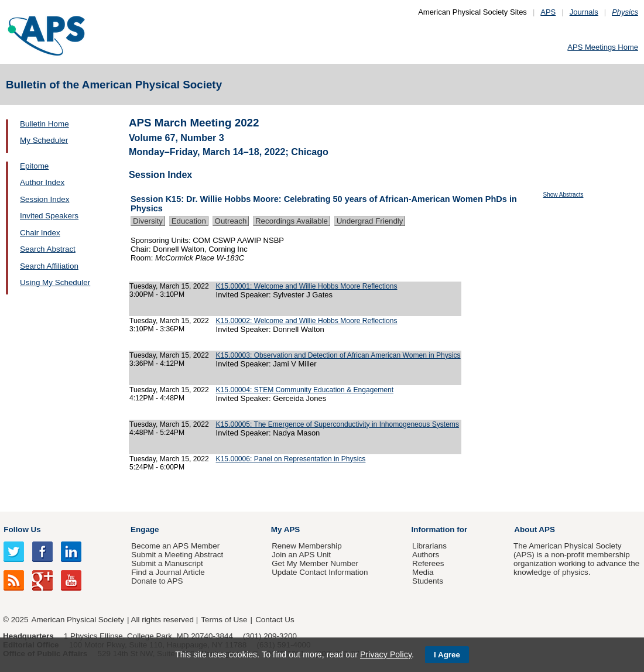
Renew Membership (307, 546)
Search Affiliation (49, 266)
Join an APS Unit (301, 555)
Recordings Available (292, 221)
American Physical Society (78, 620)
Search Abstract (48, 249)
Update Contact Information (320, 572)
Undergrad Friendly (370, 221)
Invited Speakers (49, 216)
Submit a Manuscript (167, 563)
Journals (584, 12)
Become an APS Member (175, 546)
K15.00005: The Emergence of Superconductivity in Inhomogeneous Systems (338, 424)
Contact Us (275, 620)
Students (428, 581)
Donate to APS (157, 581)
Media (423, 572)
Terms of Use (224, 620)
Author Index (42, 182)
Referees (428, 563)
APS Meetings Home (603, 47)
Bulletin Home (44, 124)
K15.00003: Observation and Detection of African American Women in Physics (338, 355)
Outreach (231, 221)
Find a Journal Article (168, 572)
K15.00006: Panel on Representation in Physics (291, 459)
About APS (535, 529)
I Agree (447, 655)
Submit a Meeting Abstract (177, 555)
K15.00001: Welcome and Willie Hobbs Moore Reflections (307, 286)
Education (189, 221)
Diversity (148, 221)
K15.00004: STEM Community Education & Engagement (305, 390)
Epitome (34, 166)
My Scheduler (44, 140)
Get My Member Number (315, 563)
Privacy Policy (386, 654)
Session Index (44, 199)
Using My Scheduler (55, 282)
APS (548, 12)
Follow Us (22, 529)
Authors (426, 555)
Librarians (429, 546)
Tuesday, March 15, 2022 (169, 286)
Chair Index (40, 233)
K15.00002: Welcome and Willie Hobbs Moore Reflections (307, 321)
